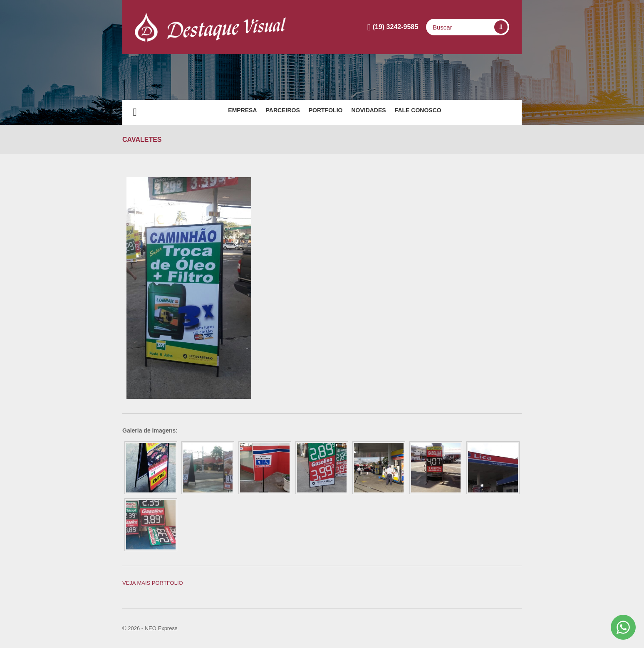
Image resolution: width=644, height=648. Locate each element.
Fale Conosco (443, 112)
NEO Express (161, 628)
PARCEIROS (270, 112)
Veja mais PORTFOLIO (153, 583)
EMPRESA (217, 112)
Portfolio (326, 112)
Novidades (381, 112)
